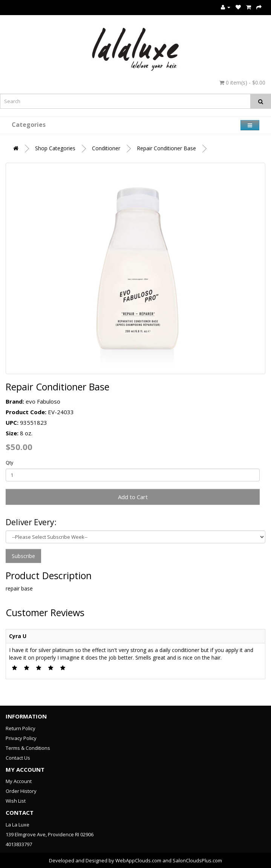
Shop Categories (55, 148)
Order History (21, 791)
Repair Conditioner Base (166, 148)
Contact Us (18, 758)
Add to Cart (133, 497)
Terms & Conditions (28, 748)
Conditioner (106, 148)
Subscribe (23, 556)
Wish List (16, 801)
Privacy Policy (21, 738)
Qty (9, 463)
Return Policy (21, 728)
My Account (19, 781)
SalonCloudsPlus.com (197, 860)
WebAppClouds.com (138, 860)
